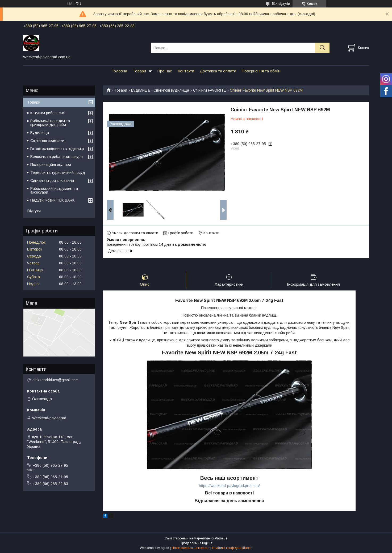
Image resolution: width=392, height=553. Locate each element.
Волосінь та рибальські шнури (57, 157)
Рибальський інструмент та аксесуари (54, 190)
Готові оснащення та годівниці (57, 149)
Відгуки (34, 211)
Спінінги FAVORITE (210, 90)
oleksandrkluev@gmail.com (55, 380)
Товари (139, 71)
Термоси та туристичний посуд (58, 173)
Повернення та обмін (261, 71)
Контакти (186, 71)
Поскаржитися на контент (191, 548)
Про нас (165, 71)
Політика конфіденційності (232, 548)
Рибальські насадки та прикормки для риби (50, 123)
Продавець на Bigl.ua (196, 543)
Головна (119, 71)
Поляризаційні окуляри (51, 165)
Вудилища (140, 90)
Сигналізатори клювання (52, 181)
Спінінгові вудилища (171, 90)
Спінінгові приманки (47, 141)
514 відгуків (281, 4)
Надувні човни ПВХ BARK (53, 200)
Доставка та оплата (218, 71)
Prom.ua (221, 538)
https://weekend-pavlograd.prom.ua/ (229, 486)
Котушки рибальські (47, 113)
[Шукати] (322, 48)
